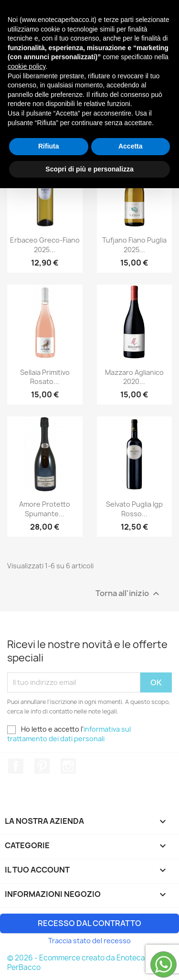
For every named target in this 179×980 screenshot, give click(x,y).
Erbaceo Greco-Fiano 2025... (45, 245)
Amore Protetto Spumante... (45, 509)
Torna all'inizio (129, 593)
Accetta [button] (131, 938)
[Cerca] (89, 43)
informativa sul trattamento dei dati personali (69, 734)
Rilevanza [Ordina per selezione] (89, 116)
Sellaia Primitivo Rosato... (45, 377)
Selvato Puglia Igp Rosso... (134, 509)
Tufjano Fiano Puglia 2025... (134, 245)
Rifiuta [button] (49, 938)
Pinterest (42, 766)
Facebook (16, 766)
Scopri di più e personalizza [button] (89, 960)
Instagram (68, 766)
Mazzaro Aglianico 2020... (134, 377)
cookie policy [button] (26, 858)
